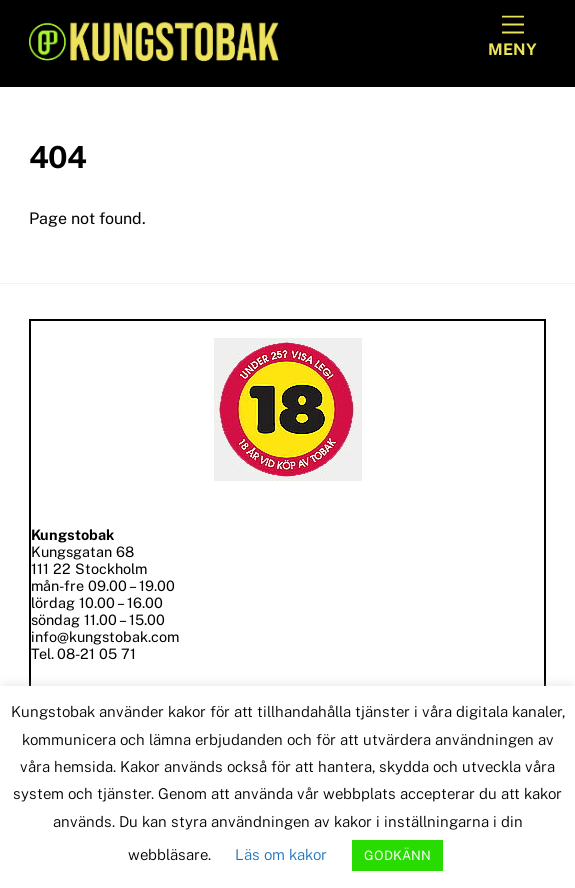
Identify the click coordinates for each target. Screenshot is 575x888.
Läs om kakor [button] (281, 854)
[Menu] (512, 37)
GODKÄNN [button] (397, 855)
